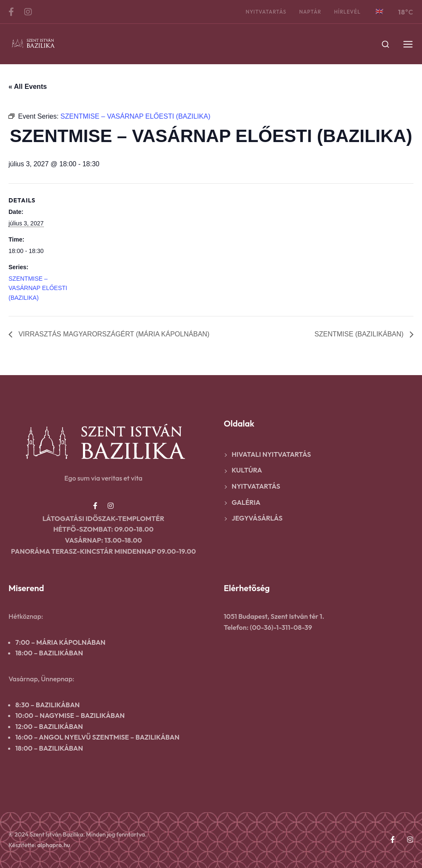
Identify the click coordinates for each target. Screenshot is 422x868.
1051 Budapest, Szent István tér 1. (274, 616)
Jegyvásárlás (257, 518)
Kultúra (247, 470)
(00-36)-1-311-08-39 (281, 627)
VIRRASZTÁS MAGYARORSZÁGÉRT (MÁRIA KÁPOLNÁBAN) (113, 334)
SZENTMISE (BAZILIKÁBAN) (360, 334)
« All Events (28, 87)
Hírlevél (347, 12)
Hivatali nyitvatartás (271, 454)
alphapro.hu (54, 845)
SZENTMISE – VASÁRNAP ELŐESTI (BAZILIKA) (38, 288)
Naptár (310, 12)
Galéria (246, 502)
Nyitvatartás (266, 12)
